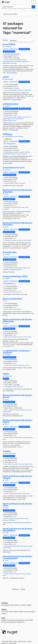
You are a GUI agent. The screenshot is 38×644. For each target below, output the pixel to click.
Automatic (16, 152)
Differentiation (8, 152)
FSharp (23, 154)
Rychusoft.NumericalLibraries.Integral (18, 477)
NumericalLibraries (20, 410)
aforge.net (14, 60)
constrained (18, 62)
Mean (27, 207)
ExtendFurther (10, 252)
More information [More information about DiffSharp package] (8, 163)
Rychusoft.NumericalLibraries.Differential (18, 320)
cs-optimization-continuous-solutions (17, 352)
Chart (6, 518)
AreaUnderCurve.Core (14, 168)
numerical (7, 90)
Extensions (11, 268)
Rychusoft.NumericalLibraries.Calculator (18, 191)
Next (23, 589)
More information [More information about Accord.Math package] (12, 73)
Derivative (7, 240)
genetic (5, 119)
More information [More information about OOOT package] (17, 100)
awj (6, 301)
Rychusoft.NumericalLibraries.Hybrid (18, 421)
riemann (16, 183)
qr (14, 62)
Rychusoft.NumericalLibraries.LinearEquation (18, 557)
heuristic (14, 117)
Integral (7, 493)
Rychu (7, 194)
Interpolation (8, 546)
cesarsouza (8, 46)
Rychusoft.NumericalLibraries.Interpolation (18, 530)
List (29, 268)
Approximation (16, 546)
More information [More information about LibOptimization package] (14, 130)
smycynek (8, 170)
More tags (14, 63)
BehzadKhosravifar (10, 453)
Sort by (5, 40)
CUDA (17, 292)
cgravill (7, 136)
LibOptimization (11, 104)
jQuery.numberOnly (12, 299)
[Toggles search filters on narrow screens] (33, 14)
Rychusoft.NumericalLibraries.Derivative (18, 224)
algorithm (10, 119)
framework (20, 60)
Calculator (7, 207)
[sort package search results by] (21, 40)
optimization (25, 62)
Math (24, 207)
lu (13, 62)
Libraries (19, 207)
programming (27, 90)
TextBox (7, 451)
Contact (5, 603)
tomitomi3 (8, 106)
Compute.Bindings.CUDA (15, 276)
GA (14, 119)
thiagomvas (8, 376)
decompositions (7, 62)
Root (11, 437)
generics (10, 387)
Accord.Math (9, 44)
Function (7, 437)
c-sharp (27, 365)
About (15, 641)
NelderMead (6, 120)
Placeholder (15, 464)
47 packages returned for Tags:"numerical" (17, 28)
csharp (15, 387)
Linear (6, 574)
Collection (12, 270)
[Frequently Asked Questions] (3, 618)
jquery (6, 309)
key (20, 309)
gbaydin (21, 136)
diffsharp (12, 136)
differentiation (7, 63)
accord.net (7, 60)
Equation (11, 574)
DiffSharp (7, 134)
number (11, 309)
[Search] (33, 7)
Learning (18, 154)
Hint (6, 464)
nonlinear (20, 90)
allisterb (7, 278)
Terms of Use (22, 641)
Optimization (6, 154)
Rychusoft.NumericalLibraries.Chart (18, 505)
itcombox (7, 254)
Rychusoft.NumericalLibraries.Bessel (18, 396)
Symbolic (21, 152)
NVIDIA (13, 292)
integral (12, 183)
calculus (7, 183)
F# (26, 154)
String (6, 268)
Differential (8, 337)
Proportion (6, 209)
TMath (6, 374)
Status (4, 609)
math (25, 60)
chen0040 (8, 355)
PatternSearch (19, 119)
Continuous (8, 365)
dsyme (17, 136)
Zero (14, 437)
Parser (30, 464)
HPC (20, 292)
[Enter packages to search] (17, 7)
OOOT (6, 77)
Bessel (6, 410)
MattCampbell (9, 79)
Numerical (27, 152)
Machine (13, 154)
